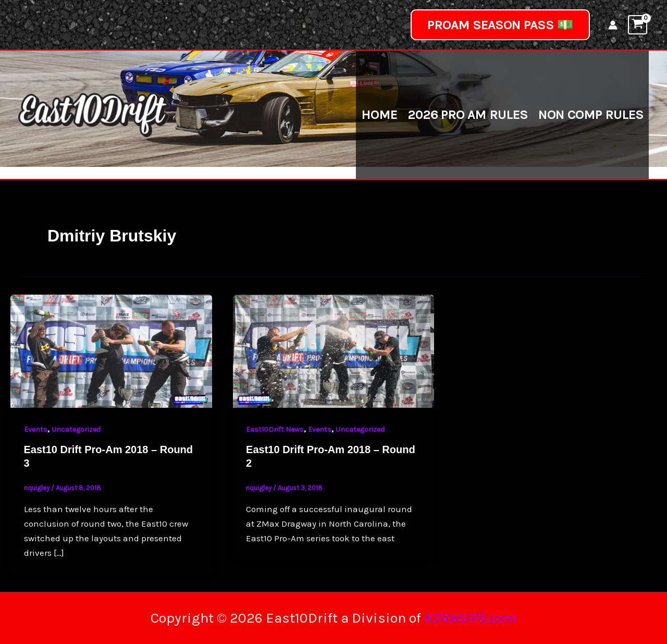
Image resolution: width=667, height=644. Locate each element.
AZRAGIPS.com (471, 618)
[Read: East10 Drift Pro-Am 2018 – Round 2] (334, 350)
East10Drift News (275, 429)
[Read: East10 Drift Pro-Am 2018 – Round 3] (111, 350)
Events (36, 429)
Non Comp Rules (591, 114)
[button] (500, 25)
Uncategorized (76, 429)
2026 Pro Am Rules (468, 114)
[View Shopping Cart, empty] (638, 25)
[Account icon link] (613, 25)
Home (379, 114)
